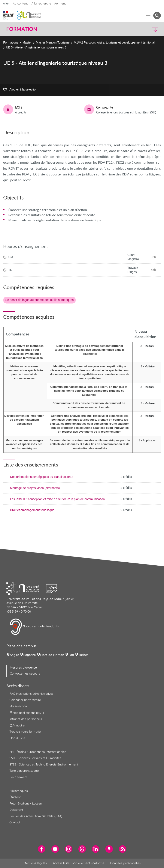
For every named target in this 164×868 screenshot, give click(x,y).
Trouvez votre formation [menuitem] (26, 732)
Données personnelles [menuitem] (125, 863)
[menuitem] (42, 849)
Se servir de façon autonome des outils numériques (40, 300)
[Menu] (148, 16)
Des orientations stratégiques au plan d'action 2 (42, 477)
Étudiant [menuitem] (15, 797)
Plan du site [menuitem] (17, 738)
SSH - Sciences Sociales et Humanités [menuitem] (35, 758)
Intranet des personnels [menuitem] (26, 719)
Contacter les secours (25, 673)
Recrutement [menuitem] (18, 777)
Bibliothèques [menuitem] (19, 791)
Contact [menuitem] (15, 822)
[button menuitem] (157, 16)
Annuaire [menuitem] (17, 725)
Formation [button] (22, 29)
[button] (142, 29)
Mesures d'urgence (23, 667)
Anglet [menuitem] (14, 655)
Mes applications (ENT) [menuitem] (27, 713)
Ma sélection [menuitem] (18, 706)
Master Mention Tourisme (53, 42)
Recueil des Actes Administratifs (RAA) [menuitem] (36, 816)
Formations (11, 42)
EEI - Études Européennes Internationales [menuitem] (38, 752)
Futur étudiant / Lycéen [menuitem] (26, 803)
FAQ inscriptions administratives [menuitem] (31, 694)
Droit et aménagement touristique (32, 510)
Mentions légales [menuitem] (35, 863)
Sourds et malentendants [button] (34, 627)
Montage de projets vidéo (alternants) (35, 488)
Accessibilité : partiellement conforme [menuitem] (79, 863)
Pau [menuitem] (71, 655)
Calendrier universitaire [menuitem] (25, 700)
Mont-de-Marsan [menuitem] (52, 655)
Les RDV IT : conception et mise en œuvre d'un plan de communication (57, 499)
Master (27, 42)
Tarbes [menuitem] (83, 655)
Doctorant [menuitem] (16, 810)
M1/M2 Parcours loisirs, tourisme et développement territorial (114, 42)
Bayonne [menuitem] (30, 655)
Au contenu (21, 3)
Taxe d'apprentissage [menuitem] (24, 771)
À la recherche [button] (41, 3)
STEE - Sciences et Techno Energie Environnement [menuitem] (44, 764)
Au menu (60, 3)
